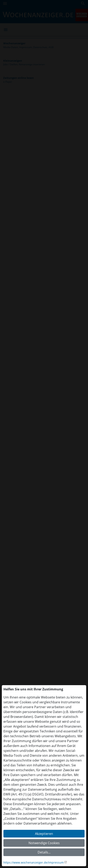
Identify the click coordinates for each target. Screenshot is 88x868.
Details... (44, 852)
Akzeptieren (44, 834)
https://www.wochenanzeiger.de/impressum (34, 862)
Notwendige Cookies (44, 843)
